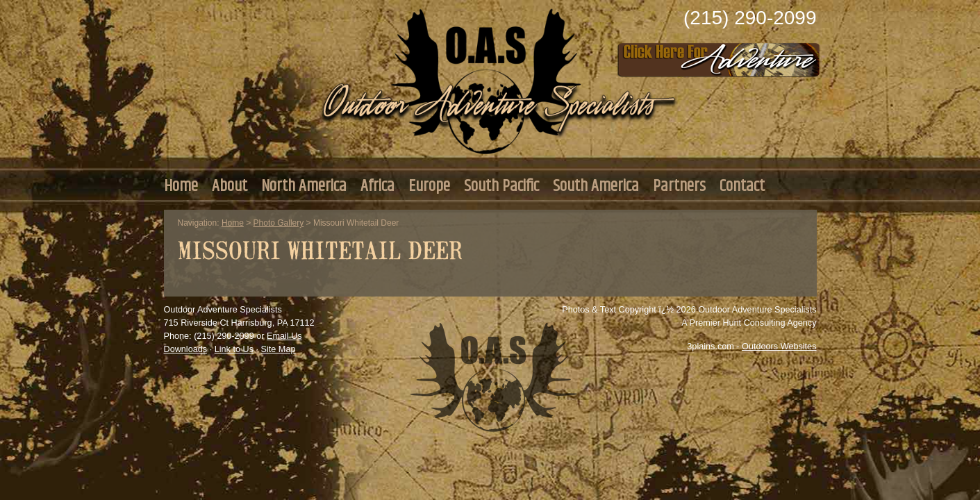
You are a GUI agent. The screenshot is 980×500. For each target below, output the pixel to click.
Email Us (284, 336)
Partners (679, 186)
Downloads (186, 349)
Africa (377, 186)
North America (304, 186)
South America (596, 186)
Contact (742, 186)
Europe (429, 186)
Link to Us (234, 349)
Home (181, 186)
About (230, 186)
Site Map (279, 349)
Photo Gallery (279, 223)
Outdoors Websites (779, 347)
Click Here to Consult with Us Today (719, 56)
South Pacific (501, 186)
